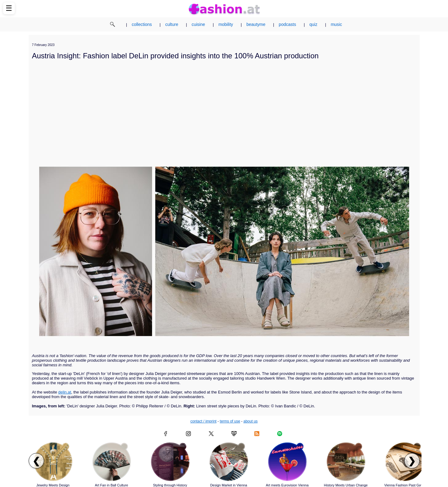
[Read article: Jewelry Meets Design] (53, 462)
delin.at (65, 392)
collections (142, 24)
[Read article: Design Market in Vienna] (229, 462)
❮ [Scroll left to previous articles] (36, 461)
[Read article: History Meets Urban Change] (346, 462)
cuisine (198, 24)
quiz (314, 24)
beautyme (256, 24)
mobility (226, 24)
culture (172, 24)
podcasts (287, 24)
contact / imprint (203, 421)
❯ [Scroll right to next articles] (412, 461)
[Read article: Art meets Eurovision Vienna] (287, 462)
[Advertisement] (224, 107)
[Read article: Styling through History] (170, 462)
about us (251, 421)
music (337, 24)
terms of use (230, 421)
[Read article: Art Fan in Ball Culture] (112, 462)
